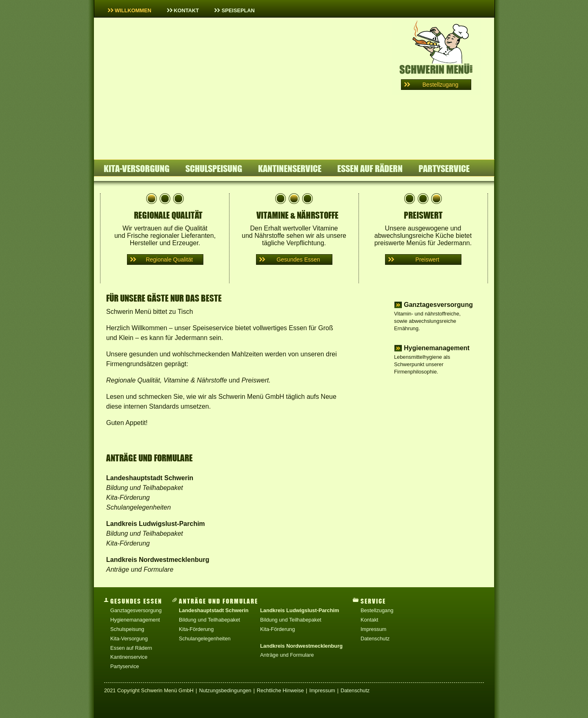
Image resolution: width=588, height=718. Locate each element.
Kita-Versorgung (137, 169)
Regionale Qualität (133, 380)
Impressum (373, 629)
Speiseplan (235, 10)
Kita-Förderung (128, 498)
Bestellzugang (377, 610)
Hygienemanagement (437, 348)
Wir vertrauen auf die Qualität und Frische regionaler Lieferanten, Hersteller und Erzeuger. (165, 220)
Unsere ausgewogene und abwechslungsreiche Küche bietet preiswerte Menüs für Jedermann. (423, 229)
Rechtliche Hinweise (280, 690)
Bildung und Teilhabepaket (145, 488)
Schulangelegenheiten (138, 507)
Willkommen (130, 10)
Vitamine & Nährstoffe (195, 380)
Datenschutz (375, 639)
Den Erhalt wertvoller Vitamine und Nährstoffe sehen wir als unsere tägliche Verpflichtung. (294, 229)
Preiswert (255, 380)
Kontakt (183, 10)
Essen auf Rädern (370, 169)
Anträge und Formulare (140, 569)
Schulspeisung (214, 169)
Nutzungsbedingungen (225, 690)
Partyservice (444, 169)
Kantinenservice (290, 169)
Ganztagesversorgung (438, 305)
